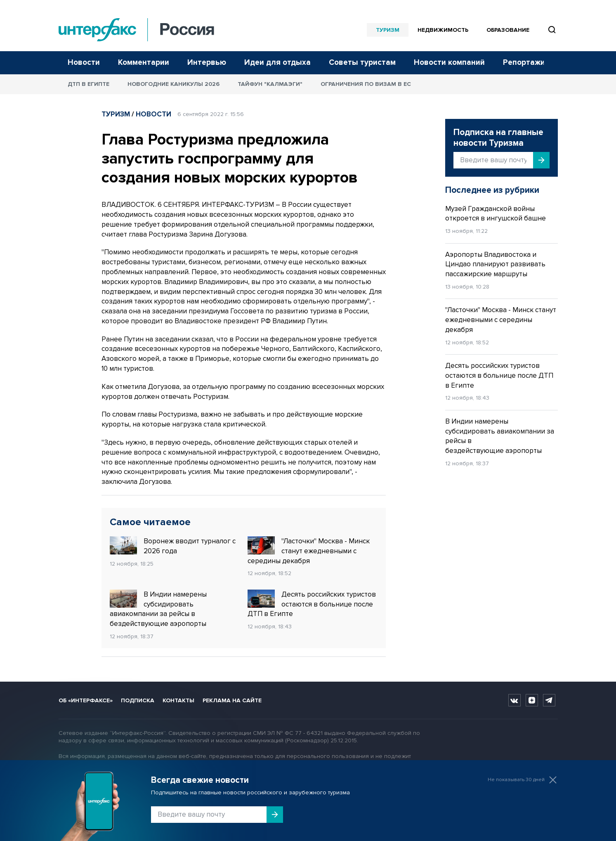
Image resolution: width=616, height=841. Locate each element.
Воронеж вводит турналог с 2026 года (173, 546)
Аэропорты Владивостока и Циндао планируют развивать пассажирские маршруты (495, 264)
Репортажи (524, 63)
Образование (508, 30)
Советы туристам (362, 63)
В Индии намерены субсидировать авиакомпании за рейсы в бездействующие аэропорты (158, 609)
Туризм (388, 30)
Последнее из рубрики (492, 190)
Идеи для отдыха (277, 63)
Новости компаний (449, 63)
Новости (84, 63)
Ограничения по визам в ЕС (366, 84)
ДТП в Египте (89, 84)
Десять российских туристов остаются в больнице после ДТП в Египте (312, 604)
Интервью (207, 63)
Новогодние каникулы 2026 (173, 84)
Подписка (138, 700)
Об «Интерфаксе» (86, 700)
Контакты (178, 700)
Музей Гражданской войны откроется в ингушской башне (496, 214)
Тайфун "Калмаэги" (270, 84)
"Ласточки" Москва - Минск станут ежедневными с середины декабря (309, 551)
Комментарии (144, 63)
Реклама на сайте (232, 700)
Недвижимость (443, 30)
